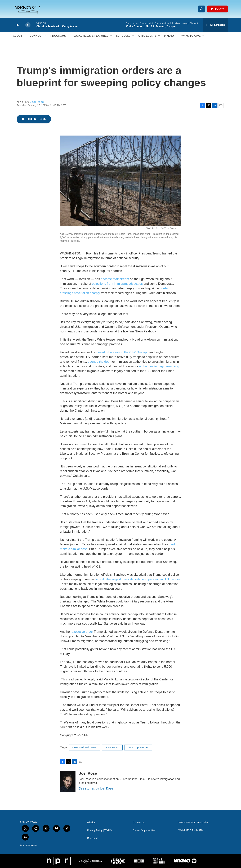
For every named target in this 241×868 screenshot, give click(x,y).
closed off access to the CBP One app (122, 352)
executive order (82, 632)
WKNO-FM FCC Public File (193, 823)
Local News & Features (91, 36)
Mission (91, 823)
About (18, 36)
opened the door (99, 362)
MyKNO (169, 36)
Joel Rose (37, 102)
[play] (17, 25)
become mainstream (115, 279)
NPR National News (85, 748)
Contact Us (139, 823)
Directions (93, 838)
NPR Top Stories (138, 748)
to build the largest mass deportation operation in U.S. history (137, 579)
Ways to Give (191, 36)
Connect (36, 36)
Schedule (123, 36)
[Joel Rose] (68, 782)
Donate (219, 9)
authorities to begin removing (159, 366)
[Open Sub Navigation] (25, 36)
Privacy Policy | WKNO (100, 831)
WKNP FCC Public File (191, 831)
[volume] (28, 25)
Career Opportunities (144, 831)
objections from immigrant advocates (117, 284)
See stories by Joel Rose (96, 788)
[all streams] (215, 25)
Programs (58, 36)
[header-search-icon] (202, 9)
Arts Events (147, 36)
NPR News (112, 748)
